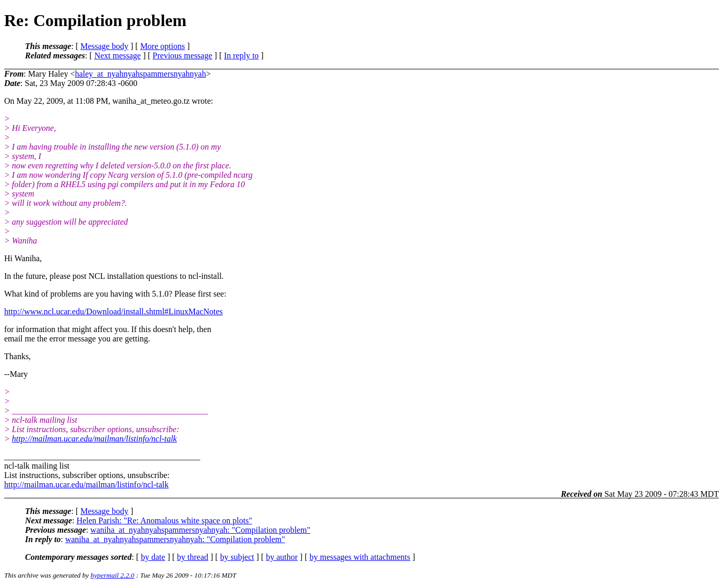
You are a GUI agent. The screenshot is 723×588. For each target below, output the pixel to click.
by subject (237, 557)
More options (163, 46)
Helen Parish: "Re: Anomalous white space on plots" (164, 520)
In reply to (242, 56)
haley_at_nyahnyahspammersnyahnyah (140, 74)
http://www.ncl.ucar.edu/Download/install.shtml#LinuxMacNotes (113, 311)
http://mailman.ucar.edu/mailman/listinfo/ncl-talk (94, 439)
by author (282, 557)
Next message (118, 56)
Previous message (182, 56)
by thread (193, 557)
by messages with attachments (360, 557)
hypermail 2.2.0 (113, 575)
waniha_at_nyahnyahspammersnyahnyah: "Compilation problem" (200, 530)
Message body (104, 46)
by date (153, 557)
